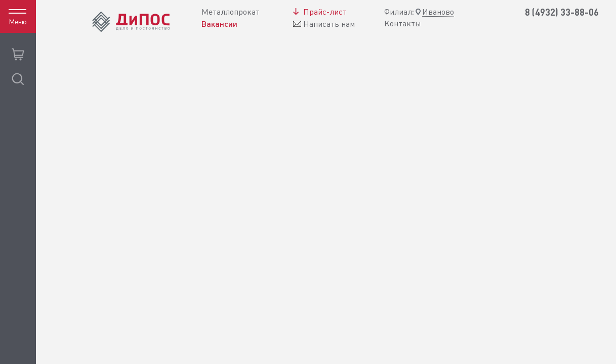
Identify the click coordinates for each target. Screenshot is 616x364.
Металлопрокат (231, 12)
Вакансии (219, 24)
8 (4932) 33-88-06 (562, 12)
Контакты (403, 24)
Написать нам (329, 24)
